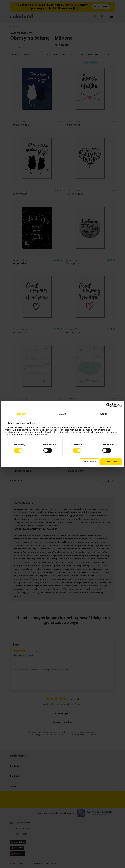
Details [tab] (63, 414)
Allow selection (90, 462)
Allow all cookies (111, 462)
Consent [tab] (22, 414)
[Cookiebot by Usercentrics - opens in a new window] (108, 405)
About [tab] (103, 414)
